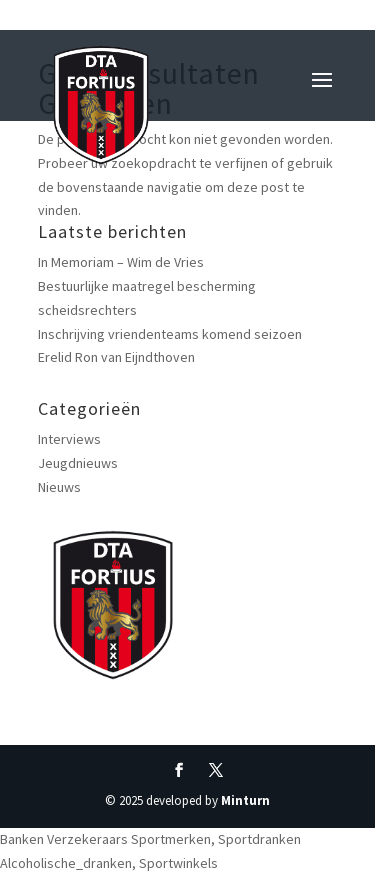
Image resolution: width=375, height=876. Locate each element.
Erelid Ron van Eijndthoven (116, 357)
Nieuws (59, 487)
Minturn (245, 800)
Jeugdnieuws (78, 463)
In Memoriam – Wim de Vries (121, 262)
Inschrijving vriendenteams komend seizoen (170, 334)
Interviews (69, 439)
